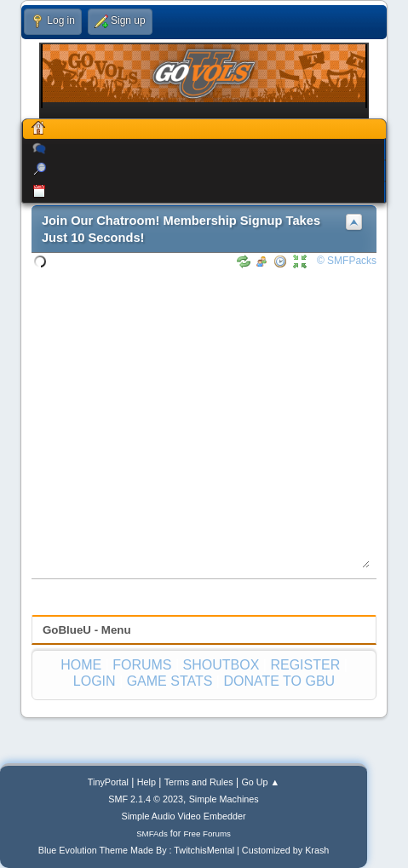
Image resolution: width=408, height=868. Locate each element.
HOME (81, 665)
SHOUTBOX (221, 665)
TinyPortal (108, 782)
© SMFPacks (347, 261)
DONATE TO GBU (279, 681)
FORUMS (142, 665)
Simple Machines (224, 799)
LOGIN (95, 681)
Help (147, 782)
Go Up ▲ (260, 782)
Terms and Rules (199, 782)
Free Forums (207, 834)
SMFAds (152, 834)
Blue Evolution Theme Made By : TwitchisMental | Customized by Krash (184, 850)
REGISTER (305, 665)
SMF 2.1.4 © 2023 (146, 799)
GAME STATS (170, 681)
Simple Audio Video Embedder (184, 816)
